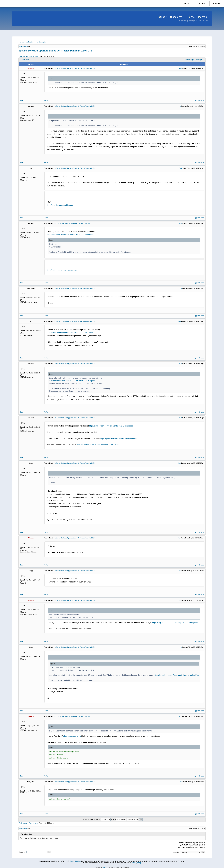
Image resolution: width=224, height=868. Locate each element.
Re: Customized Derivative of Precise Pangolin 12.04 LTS (72, 224)
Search (203, 17)
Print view (25, 60)
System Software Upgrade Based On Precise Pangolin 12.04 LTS (55, 51)
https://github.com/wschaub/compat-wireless (118, 438)
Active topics (42, 42)
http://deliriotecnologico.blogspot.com (63, 270)
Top (21, 100)
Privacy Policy (137, 863)
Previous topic (189, 60)
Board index (24, 46)
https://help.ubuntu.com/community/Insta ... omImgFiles (175, 622)
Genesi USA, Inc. (75, 861)
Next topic (199, 60)
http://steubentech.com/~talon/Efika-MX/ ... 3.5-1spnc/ (71, 333)
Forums (217, 4)
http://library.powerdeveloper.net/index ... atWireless (98, 445)
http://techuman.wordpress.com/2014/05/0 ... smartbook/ (71, 235)
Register (176, 17)
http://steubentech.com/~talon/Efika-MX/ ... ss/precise (111, 426)
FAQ (192, 17)
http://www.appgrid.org (72, 736)
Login (163, 17)
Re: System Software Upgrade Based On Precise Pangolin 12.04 (74, 68)
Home (187, 4)
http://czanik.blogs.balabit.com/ (60, 205)
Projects (202, 4)
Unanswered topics (27, 42)
